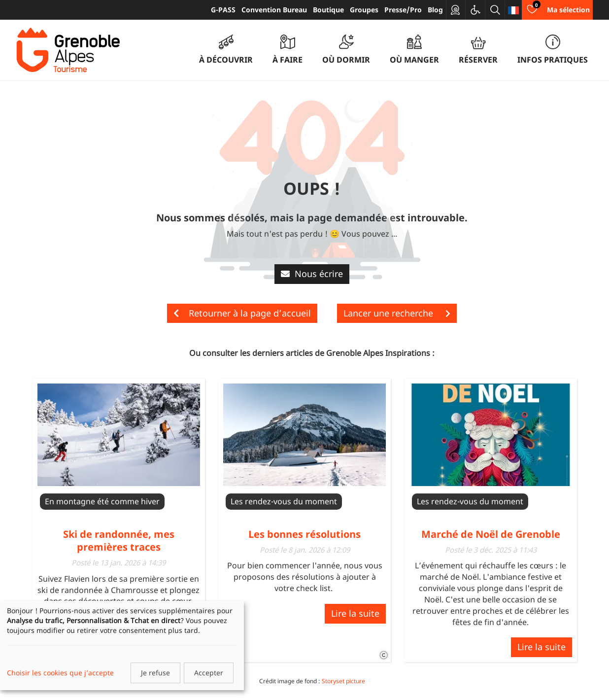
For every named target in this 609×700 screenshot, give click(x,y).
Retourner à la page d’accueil (242, 313)
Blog (435, 10)
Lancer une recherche (397, 313)
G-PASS (223, 10)
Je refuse (155, 673)
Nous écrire (312, 274)
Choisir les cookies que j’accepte (60, 673)
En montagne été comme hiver (102, 501)
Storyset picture (343, 681)
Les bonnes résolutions (304, 534)
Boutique (328, 10)
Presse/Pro (403, 10)
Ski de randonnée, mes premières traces (119, 541)
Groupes (364, 10)
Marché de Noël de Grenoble (491, 534)
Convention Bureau (274, 10)
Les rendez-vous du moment (284, 501)
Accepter (209, 673)
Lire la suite (355, 613)
